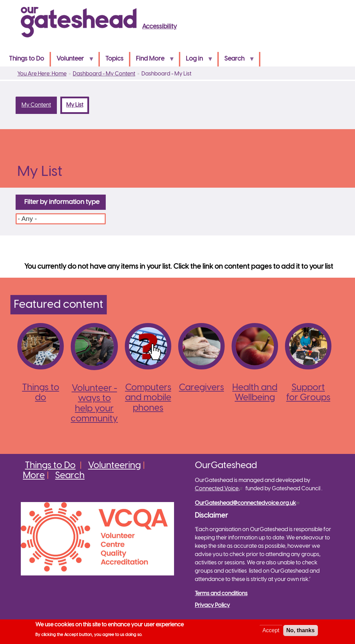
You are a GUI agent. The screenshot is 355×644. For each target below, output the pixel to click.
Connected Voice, (220, 489)
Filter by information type (62, 202)
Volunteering (114, 466)
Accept (271, 632)
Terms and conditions (221, 594)
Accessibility (159, 27)
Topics (114, 59)
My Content (36, 105)
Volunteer (72, 61)
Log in (197, 61)
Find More (152, 61)
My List (78, 105)
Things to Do (27, 59)
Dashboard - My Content (104, 74)
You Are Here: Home (42, 74)
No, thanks (301, 632)
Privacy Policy (212, 605)
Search (237, 61)
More (34, 476)
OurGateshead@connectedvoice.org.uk (248, 503)
